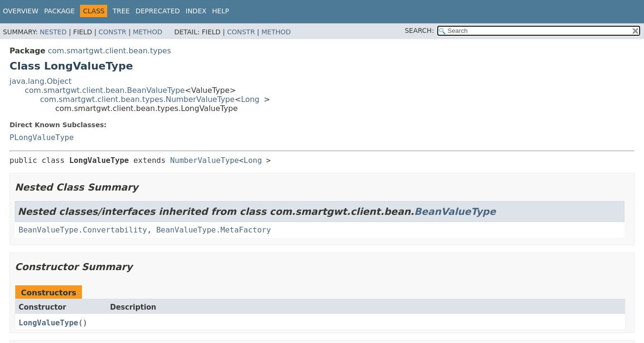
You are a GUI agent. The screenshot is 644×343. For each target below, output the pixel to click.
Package (60, 11)
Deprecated (157, 11)
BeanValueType (455, 212)
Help (221, 11)
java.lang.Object (40, 81)
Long (250, 99)
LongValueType (48, 323)
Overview (21, 11)
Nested (53, 32)
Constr (112, 32)
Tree (121, 11)
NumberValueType (205, 160)
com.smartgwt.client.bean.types (109, 51)
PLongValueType (42, 137)
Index (196, 11)
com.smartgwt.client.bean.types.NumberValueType (137, 99)
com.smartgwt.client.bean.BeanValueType (105, 90)
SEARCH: (419, 30)
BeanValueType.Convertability (83, 230)
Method (148, 32)
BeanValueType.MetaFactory (214, 230)
